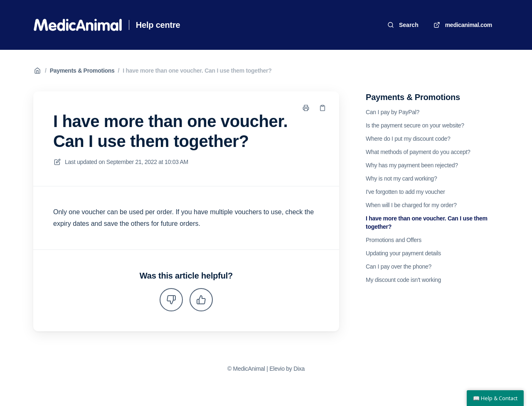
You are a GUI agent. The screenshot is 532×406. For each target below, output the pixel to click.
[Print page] (306, 108)
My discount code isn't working (403, 280)
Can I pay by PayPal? (393, 112)
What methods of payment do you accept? (418, 152)
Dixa (299, 369)
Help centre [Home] (158, 25)
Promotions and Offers (394, 240)
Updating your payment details (403, 253)
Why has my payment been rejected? (412, 165)
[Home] (78, 25)
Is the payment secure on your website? (415, 125)
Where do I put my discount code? (408, 139)
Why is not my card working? (401, 179)
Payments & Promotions (82, 71)
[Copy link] (323, 108)
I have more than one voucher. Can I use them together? (197, 71)
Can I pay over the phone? (399, 267)
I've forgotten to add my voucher (405, 192)
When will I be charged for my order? (411, 205)
